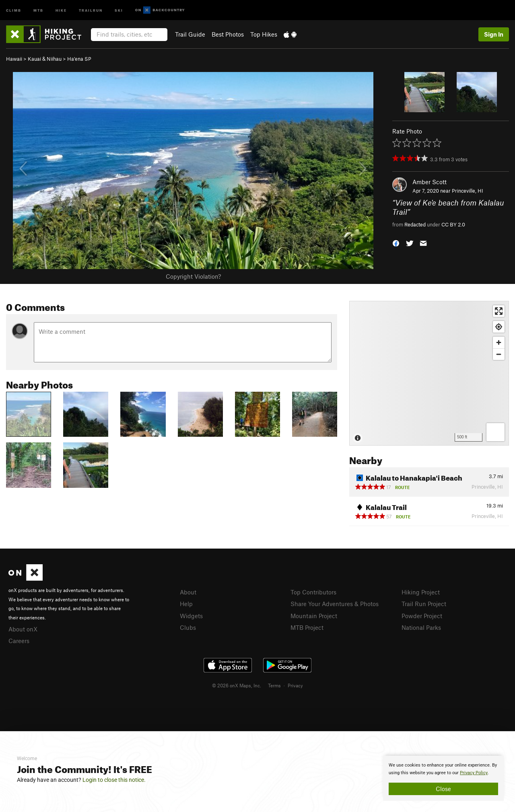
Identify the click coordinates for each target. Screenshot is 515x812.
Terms (274, 685)
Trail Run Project (424, 604)
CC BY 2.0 (453, 224)
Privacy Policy (474, 773)
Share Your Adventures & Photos (335, 604)
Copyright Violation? (193, 276)
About (188, 592)
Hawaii (14, 59)
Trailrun (91, 10)
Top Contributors (313, 592)
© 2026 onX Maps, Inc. (237, 685)
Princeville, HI (468, 191)
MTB (38, 10)
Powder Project (422, 616)
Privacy (295, 685)
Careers (19, 641)
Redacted (415, 224)
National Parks (421, 627)
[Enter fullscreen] (499, 311)
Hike (61, 10)
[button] (396, 243)
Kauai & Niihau (45, 59)
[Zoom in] (499, 342)
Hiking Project (421, 592)
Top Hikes (264, 34)
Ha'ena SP (79, 59)
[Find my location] (499, 327)
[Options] (495, 432)
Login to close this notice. (114, 780)
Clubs (188, 627)
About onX (23, 629)
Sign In (494, 34)
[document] (443, 778)
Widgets (191, 616)
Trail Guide (190, 34)
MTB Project (307, 627)
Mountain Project (314, 616)
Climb (14, 10)
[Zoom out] (499, 354)
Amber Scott (430, 182)
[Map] (429, 373)
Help (186, 604)
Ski (119, 10)
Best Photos (228, 34)
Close (443, 789)
